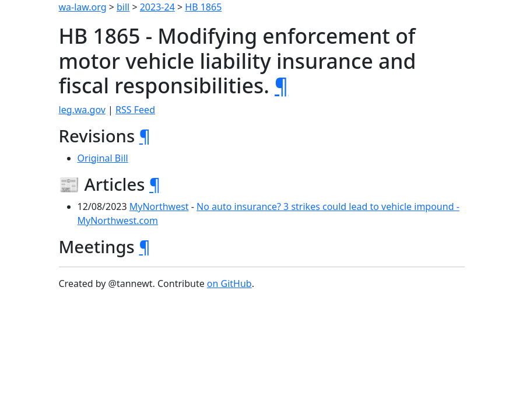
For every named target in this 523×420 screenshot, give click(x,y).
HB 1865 (203, 7)
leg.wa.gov (82, 110)
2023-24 (157, 7)
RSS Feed (135, 110)
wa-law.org (83, 7)
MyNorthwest (159, 206)
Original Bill (103, 158)
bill (123, 7)
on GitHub (229, 283)
